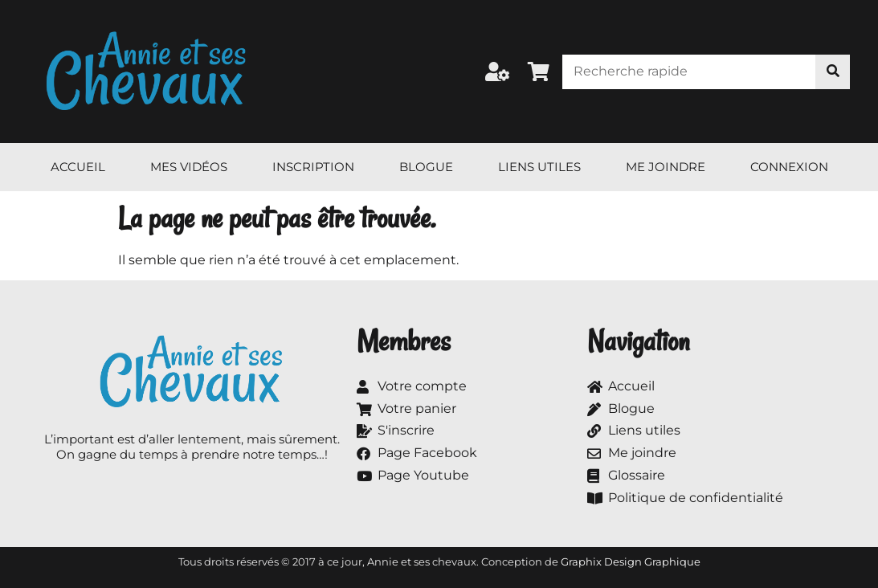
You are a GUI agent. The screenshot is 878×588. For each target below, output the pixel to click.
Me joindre (666, 167)
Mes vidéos (189, 167)
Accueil (78, 167)
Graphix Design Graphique (631, 561)
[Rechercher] (833, 72)
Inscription (313, 167)
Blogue (426, 167)
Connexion (789, 167)
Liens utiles (539, 167)
